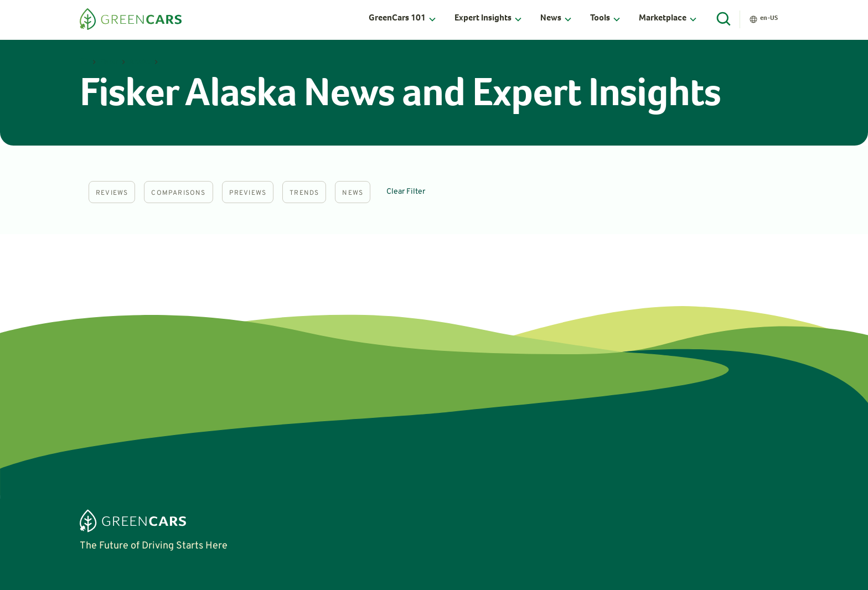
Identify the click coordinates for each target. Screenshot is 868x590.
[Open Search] (724, 19)
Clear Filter (406, 192)
